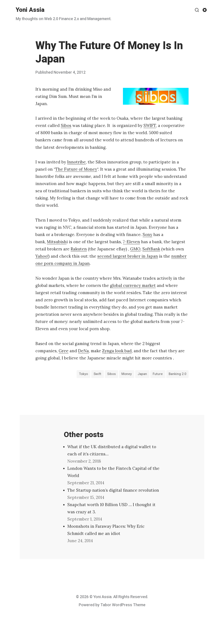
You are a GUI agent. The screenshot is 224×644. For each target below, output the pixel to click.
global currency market (133, 285)
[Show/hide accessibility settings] (205, 10)
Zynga (108, 351)
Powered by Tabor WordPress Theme (112, 605)
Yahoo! (42, 256)
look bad (123, 351)
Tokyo (83, 374)
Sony (147, 234)
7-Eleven (131, 242)
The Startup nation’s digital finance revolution (113, 490)
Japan (142, 374)
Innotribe (76, 162)
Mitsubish (57, 242)
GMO (135, 249)
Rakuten (79, 249)
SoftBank (151, 249)
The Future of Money (76, 169)
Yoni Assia (30, 10)
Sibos (66, 125)
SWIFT (150, 125)
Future (158, 374)
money (127, 374)
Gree (64, 351)
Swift (97, 374)
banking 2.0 (177, 374)
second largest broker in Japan (128, 256)
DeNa (83, 351)
